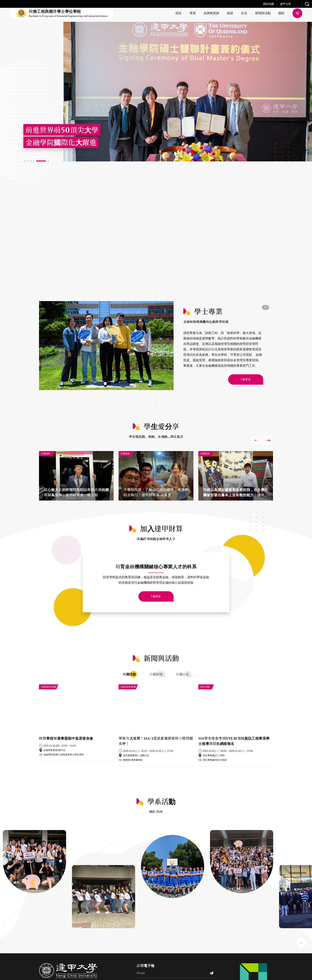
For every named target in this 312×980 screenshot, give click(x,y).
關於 (282, 13)
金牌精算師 (211, 13)
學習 (193, 13)
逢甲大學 (285, 4)
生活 (244, 13)
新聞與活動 (263, 13)
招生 (179, 13)
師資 (230, 13)
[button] (25, 161)
